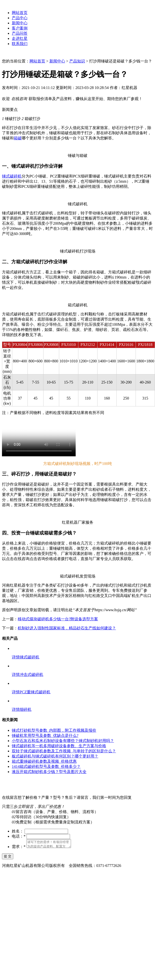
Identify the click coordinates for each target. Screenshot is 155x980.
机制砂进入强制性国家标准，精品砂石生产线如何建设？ (67, 628)
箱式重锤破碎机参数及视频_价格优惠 (44, 761)
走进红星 (20, 38)
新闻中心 (20, 23)
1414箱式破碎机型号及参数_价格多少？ (46, 766)
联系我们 (20, 44)
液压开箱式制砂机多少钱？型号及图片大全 (49, 772)
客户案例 (20, 28)
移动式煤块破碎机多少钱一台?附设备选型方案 (58, 619)
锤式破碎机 (12, 176)
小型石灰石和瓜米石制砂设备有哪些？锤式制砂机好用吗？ (63, 741)
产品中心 (20, 18)
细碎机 (26, 709)
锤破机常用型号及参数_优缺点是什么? (45, 735)
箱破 (18, 138)
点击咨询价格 (41, 559)
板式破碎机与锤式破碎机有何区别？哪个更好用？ (55, 756)
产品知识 (77, 61)
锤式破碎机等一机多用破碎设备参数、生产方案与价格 (59, 746)
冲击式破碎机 (31, 675)
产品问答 (20, 33)
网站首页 (20, 13)
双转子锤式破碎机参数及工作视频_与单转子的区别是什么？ (64, 751)
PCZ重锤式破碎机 (35, 692)
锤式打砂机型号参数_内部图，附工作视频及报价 (54, 730)
